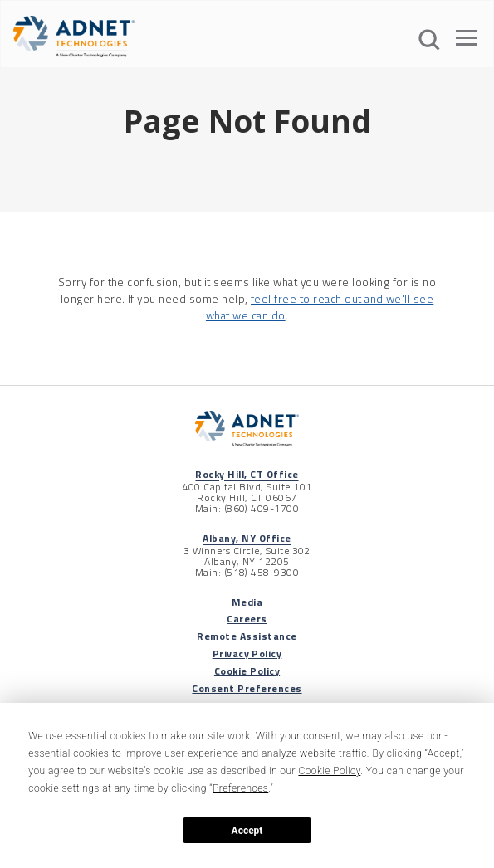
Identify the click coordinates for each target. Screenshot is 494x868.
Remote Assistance (247, 636)
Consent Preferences (247, 688)
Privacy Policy (247, 653)
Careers (247, 619)
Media (247, 602)
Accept (247, 831)
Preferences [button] (240, 788)
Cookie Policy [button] (329, 771)
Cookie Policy (247, 671)
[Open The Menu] (467, 41)
